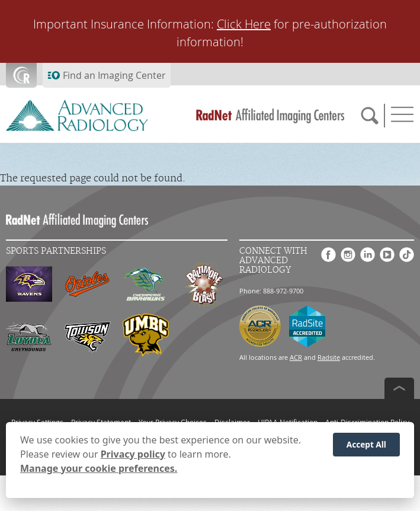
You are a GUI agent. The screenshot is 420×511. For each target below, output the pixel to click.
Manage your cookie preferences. (99, 468)
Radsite (329, 357)
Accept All (366, 444)
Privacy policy (133, 454)
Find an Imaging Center (114, 75)
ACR (296, 357)
